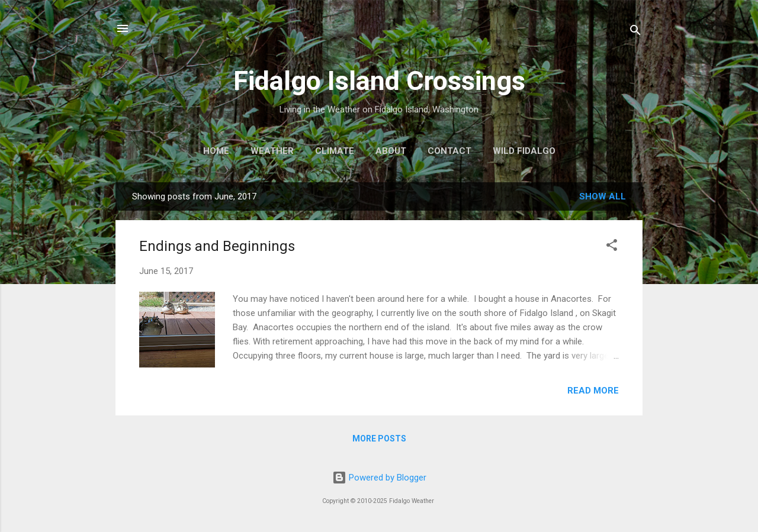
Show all (603, 196)
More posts (379, 439)
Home (216, 151)
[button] (612, 247)
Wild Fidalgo (524, 151)
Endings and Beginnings (217, 246)
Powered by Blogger (379, 478)
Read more (593, 391)
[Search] (635, 32)
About (391, 151)
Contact (449, 151)
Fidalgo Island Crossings (379, 81)
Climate (335, 151)
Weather (272, 151)
